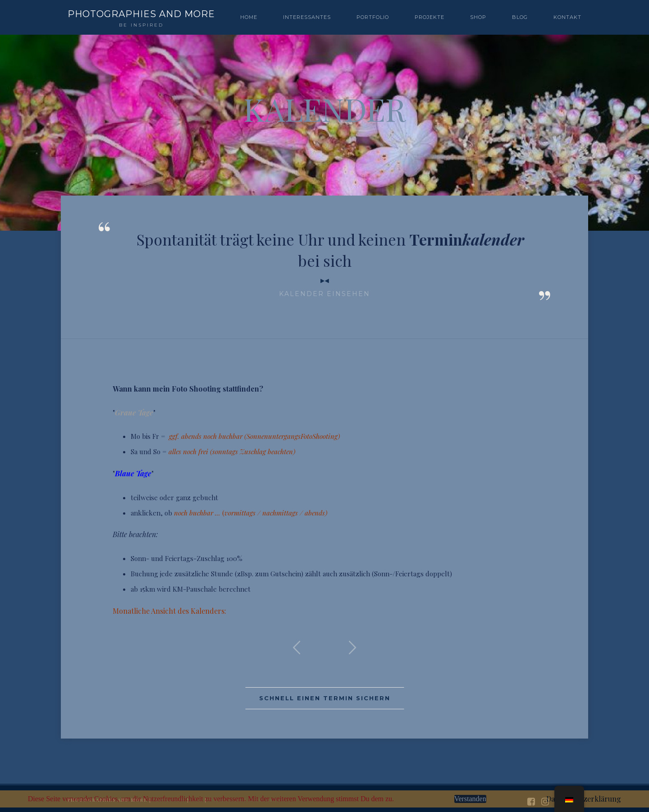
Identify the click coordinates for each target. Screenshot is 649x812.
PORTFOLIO (373, 17)
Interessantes (307, 17)
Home (249, 17)
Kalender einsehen (324, 294)
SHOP (478, 17)
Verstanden (470, 799)
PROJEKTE (430, 17)
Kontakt (567, 17)
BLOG (520, 17)
